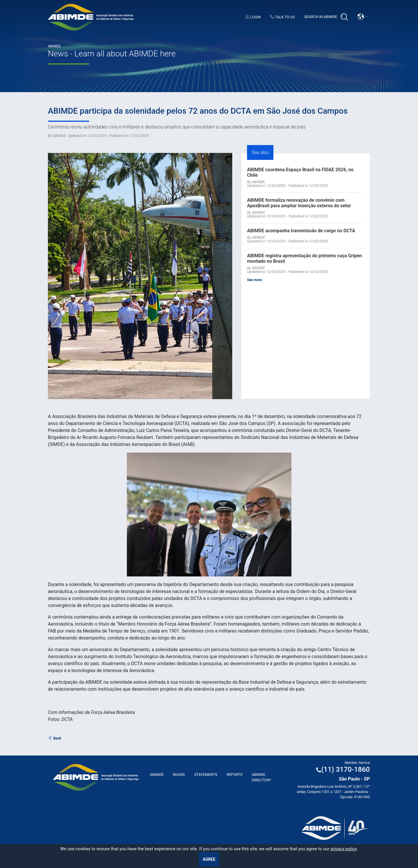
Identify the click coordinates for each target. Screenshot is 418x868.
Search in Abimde (326, 17)
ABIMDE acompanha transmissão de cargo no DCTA (301, 231)
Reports (235, 775)
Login (253, 17)
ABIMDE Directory (261, 777)
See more (254, 280)
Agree (209, 859)
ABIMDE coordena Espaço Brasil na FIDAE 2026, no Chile (300, 172)
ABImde (157, 775)
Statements (206, 775)
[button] (363, 17)
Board (179, 775)
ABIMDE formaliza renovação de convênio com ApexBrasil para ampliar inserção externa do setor (299, 203)
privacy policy (344, 849)
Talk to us (283, 17)
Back (55, 738)
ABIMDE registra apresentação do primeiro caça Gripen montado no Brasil (305, 258)
